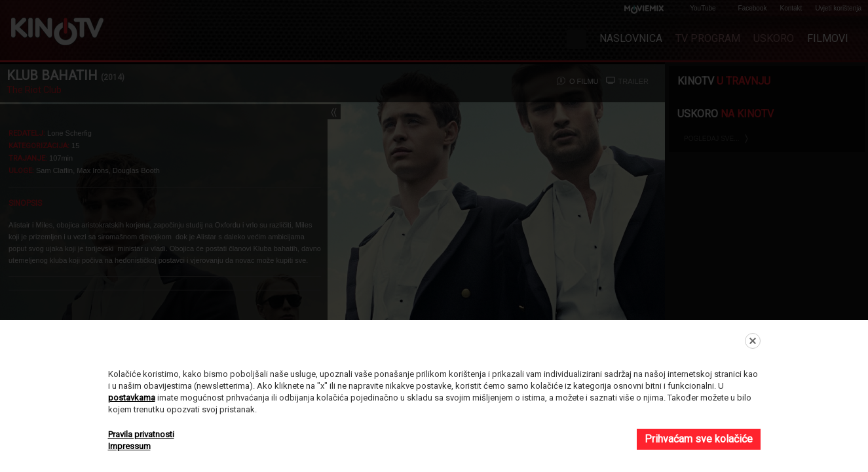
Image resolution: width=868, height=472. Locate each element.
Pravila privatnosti (141, 434)
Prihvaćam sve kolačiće (699, 439)
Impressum (129, 446)
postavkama (132, 398)
